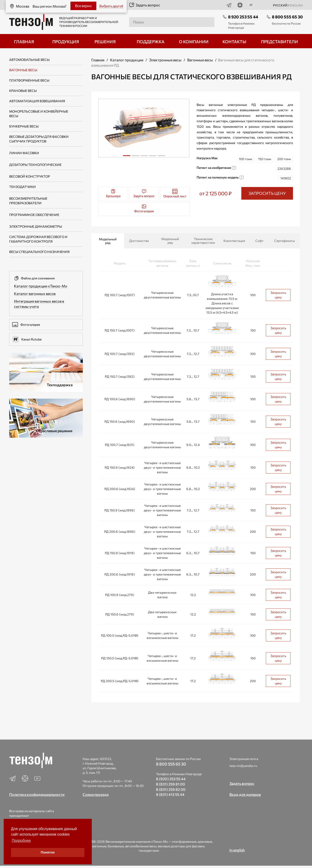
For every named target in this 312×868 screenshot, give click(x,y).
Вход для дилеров (245, 794)
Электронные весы (165, 60)
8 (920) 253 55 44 (171, 779)
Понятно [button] (48, 852)
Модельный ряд (108, 241)
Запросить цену (278, 295)
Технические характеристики (203, 241)
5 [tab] (162, 157)
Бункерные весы (24, 126)
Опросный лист (175, 193)
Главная (98, 60)
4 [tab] (153, 157)
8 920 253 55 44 (243, 17)
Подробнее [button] (21, 841)
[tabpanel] (144, 128)
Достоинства (139, 241)
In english (237, 850)
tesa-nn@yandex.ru (243, 766)
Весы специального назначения (39, 252)
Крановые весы (23, 91)
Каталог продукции (127, 60)
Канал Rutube (27, 339)
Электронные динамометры (36, 226)
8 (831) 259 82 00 (171, 789)
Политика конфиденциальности (37, 794)
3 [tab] (144, 157)
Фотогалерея (26, 325)
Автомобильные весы (29, 60)
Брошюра (113, 193)
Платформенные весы (29, 80)
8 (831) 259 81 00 (171, 784)
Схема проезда (96, 794)
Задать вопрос (145, 5)
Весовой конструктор (30, 176)
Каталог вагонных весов (35, 294)
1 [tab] (127, 156)
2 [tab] (135, 157)
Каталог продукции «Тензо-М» (41, 286)
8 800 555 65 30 (287, 17)
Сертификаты (284, 241)
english (296, 5)
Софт (259, 241)
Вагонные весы (23, 70)
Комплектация (234, 241)
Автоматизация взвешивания (37, 101)
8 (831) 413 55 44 (170, 794)
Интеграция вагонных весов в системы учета (39, 304)
